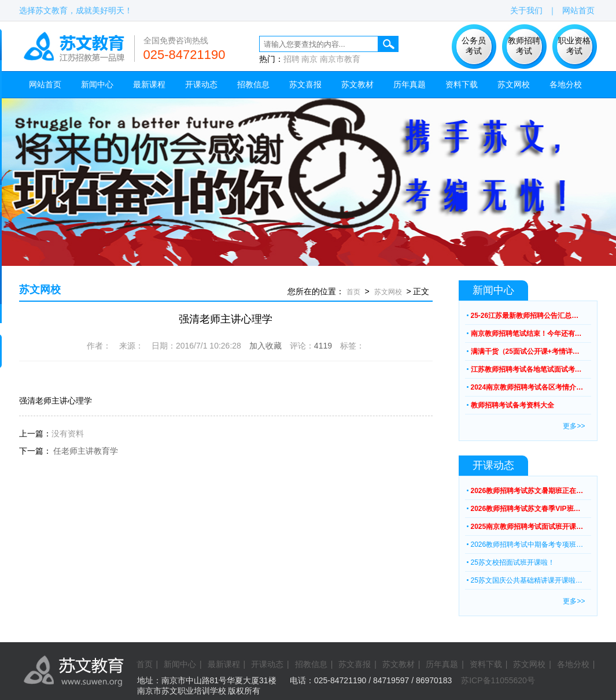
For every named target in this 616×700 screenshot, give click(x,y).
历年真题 (410, 84)
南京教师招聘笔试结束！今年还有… (526, 334)
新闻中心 (97, 84)
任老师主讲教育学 (86, 451)
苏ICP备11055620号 (498, 680)
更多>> (574, 426)
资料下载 (462, 84)
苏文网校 (514, 84)
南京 (309, 59)
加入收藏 (265, 346)
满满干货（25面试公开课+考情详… (525, 351)
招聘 (292, 59)
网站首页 (578, 10)
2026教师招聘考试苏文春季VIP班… (526, 509)
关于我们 (526, 10)
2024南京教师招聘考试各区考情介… (527, 387)
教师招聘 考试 (524, 46)
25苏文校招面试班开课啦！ (513, 562)
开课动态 (201, 84)
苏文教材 (357, 84)
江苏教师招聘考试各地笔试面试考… (526, 369)
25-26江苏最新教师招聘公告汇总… (525, 316)
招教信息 (253, 84)
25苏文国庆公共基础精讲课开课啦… (527, 580)
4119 (323, 346)
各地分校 (566, 84)
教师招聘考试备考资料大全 (512, 405)
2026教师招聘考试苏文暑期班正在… (527, 491)
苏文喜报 (305, 84)
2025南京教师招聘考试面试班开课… (527, 527)
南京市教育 (340, 59)
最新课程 (149, 84)
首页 (353, 292)
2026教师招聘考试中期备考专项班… (527, 545)
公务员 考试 (474, 46)
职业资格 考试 (574, 46)
